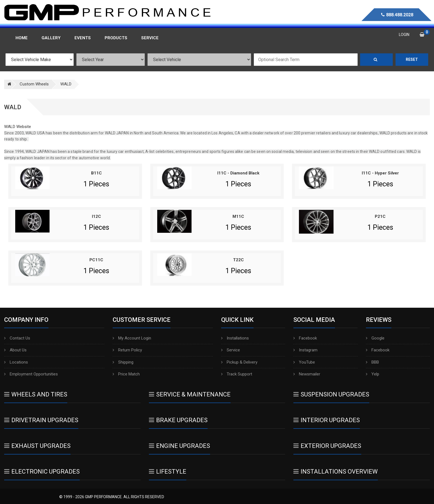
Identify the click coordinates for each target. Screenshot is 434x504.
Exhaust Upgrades (37, 446)
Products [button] (116, 38)
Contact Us (17, 338)
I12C (96, 216)
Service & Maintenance (190, 394)
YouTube (304, 362)
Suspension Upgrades (331, 394)
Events (83, 38)
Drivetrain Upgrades (41, 420)
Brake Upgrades (178, 420)
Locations (16, 362)
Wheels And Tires (36, 394)
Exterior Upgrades (327, 446)
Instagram (305, 350)
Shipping (123, 362)
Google (375, 338)
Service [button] (150, 38)
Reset (412, 59)
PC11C (96, 260)
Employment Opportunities (31, 374)
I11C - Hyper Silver (380, 173)
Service (231, 350)
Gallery (51, 38)
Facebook (305, 338)
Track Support (237, 374)
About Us (15, 350)
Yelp (373, 374)
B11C (96, 173)
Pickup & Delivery (239, 362)
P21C (380, 216)
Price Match (126, 374)
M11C (238, 216)
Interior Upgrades (327, 420)
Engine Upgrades (179, 446)
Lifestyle (168, 472)
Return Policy (127, 350)
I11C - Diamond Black (238, 173)
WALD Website (18, 127)
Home (22, 38)
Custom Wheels (34, 84)
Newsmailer (307, 374)
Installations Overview (336, 472)
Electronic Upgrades (42, 472)
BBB (372, 362)
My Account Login (132, 338)
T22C (238, 260)
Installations (235, 338)
